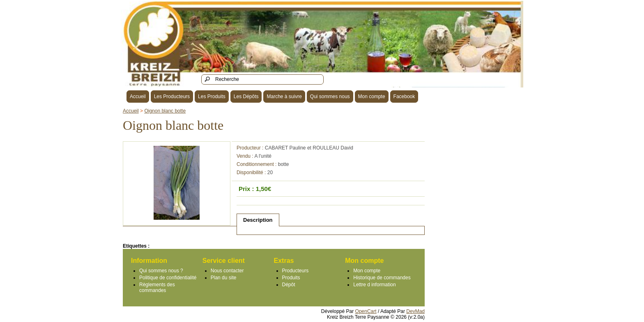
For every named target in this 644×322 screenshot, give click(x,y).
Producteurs (296, 271)
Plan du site (224, 278)
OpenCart (366, 311)
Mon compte (372, 97)
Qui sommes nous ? (161, 271)
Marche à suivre (284, 97)
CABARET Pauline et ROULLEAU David (309, 148)
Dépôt (289, 285)
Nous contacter (227, 271)
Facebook (404, 97)
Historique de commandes (382, 278)
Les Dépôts (246, 97)
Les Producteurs (172, 97)
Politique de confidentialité (168, 278)
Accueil (138, 97)
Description (258, 220)
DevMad (415, 311)
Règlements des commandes (157, 287)
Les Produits (212, 97)
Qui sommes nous (330, 97)
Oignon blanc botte (165, 111)
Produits (291, 278)
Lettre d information (374, 285)
